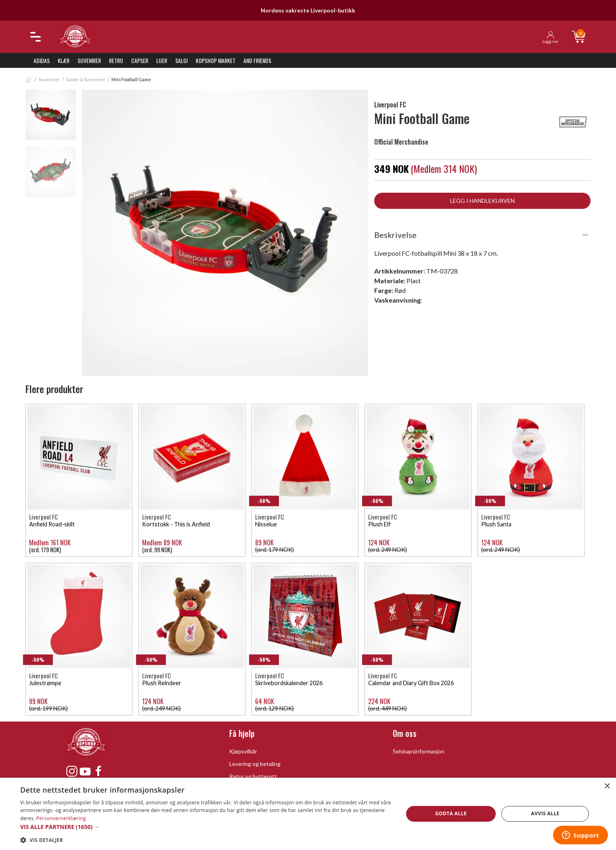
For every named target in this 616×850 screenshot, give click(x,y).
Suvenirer (89, 60)
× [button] (607, 786)
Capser (140, 60)
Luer (162, 60)
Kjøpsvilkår (243, 751)
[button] (206, 827)
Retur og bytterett (253, 776)
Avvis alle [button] (545, 813)
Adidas (42, 60)
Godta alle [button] (451, 813)
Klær (64, 60)
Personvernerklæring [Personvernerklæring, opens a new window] (61, 818)
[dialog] (308, 814)
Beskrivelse (395, 235)
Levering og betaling (255, 764)
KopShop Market (216, 60)
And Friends (257, 60)
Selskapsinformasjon (419, 751)
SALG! (181, 60)
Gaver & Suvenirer (86, 79)
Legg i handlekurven (482, 201)
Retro (116, 60)
